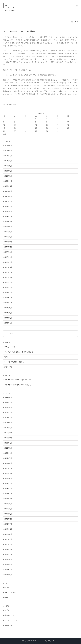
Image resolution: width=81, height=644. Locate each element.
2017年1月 (8, 257)
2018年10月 (9, 222)
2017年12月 (9, 242)
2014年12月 (9, 298)
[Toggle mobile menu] (77, 6)
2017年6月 (8, 252)
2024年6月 (8, 146)
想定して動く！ (10, 367)
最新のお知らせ (10, 592)
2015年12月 (9, 267)
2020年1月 (8, 201)
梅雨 (6, 357)
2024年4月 (8, 156)
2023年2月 (8, 166)
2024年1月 (8, 161)
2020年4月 (8, 191)
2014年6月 (8, 323)
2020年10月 (9, 186)
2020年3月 (8, 196)
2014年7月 (8, 318)
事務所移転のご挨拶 (12, 380)
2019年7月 (8, 206)
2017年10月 (9, 247)
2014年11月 (9, 303)
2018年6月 (8, 227)
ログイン (8, 610)
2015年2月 (8, 288)
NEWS (15, 105)
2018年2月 (8, 232)
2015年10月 (9, 277)
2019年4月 (8, 211)
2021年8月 (8, 171)
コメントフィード (11, 620)
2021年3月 (8, 176)
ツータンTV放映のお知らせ (14, 362)
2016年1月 (8, 262)
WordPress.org (10, 625)
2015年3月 (8, 282)
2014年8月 (8, 313)
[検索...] (40, 334)
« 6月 (5, 134)
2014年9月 (8, 308)
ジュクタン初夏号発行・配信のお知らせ (19, 352)
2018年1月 (8, 237)
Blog (6, 598)
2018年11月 (9, 217)
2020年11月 (9, 181)
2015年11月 (9, 272)
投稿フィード (9, 615)
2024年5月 (8, 151)
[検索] (6, 334)
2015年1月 (8, 293)
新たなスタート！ (11, 347)
